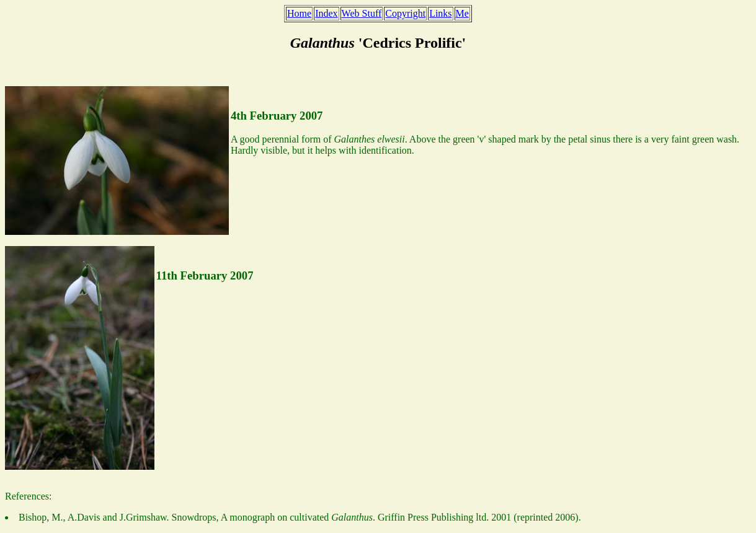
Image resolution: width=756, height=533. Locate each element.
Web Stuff (362, 13)
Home (299, 13)
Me (462, 13)
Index (326, 13)
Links (440, 13)
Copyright (405, 13)
